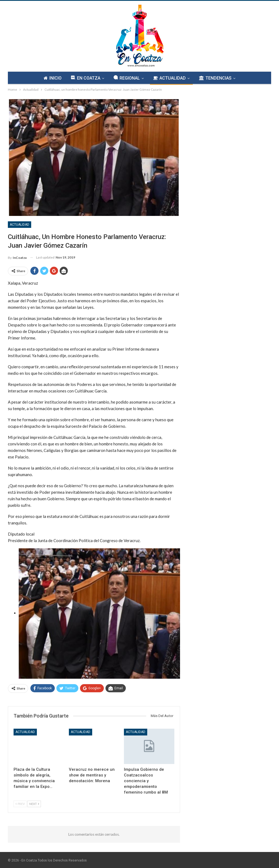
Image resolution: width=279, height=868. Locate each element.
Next (34, 804)
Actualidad (20, 225)
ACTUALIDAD (169, 78)
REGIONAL (127, 78)
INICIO (53, 78)
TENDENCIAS (215, 78)
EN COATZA (86, 78)
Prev (20, 804)
